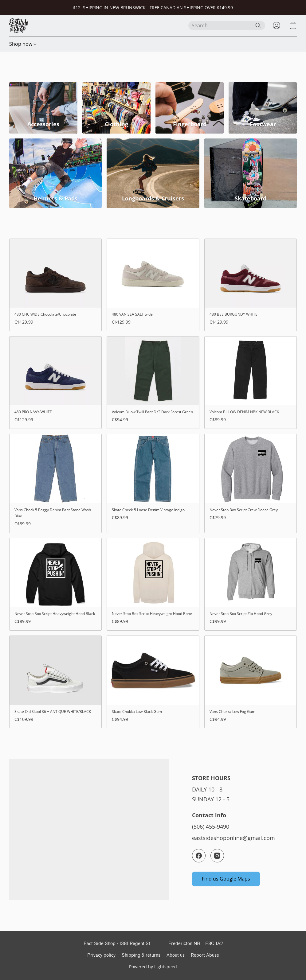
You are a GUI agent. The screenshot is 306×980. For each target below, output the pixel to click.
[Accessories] (43, 108)
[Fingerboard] (190, 108)
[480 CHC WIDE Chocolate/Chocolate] (55, 285)
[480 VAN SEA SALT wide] (153, 285)
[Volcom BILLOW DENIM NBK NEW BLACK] (251, 383)
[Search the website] (258, 25)
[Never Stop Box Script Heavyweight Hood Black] (55, 584)
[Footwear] (263, 108)
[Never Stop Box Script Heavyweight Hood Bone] (153, 584)
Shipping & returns (141, 955)
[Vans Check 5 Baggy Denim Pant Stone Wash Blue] (55, 483)
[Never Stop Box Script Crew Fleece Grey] (251, 483)
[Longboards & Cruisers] (153, 173)
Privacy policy (101, 955)
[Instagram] (217, 856)
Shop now (23, 44)
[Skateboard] (251, 173)
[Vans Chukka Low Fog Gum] (251, 682)
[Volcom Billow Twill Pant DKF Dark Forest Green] (153, 383)
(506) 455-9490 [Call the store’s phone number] (211, 826)
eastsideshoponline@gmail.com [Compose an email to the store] (233, 838)
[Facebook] (199, 856)
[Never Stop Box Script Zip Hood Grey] (251, 584)
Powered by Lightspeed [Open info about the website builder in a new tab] (153, 967)
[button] (19, 25)
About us (176, 955)
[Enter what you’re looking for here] (227, 25)
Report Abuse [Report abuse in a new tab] (205, 955)
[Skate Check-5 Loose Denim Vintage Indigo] (153, 483)
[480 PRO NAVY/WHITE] (55, 383)
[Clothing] (116, 108)
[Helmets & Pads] (55, 173)
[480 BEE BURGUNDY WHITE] (251, 285)
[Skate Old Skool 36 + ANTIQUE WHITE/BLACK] (55, 682)
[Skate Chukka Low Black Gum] (153, 682)
